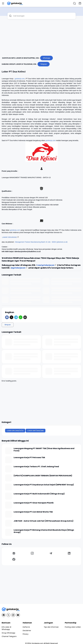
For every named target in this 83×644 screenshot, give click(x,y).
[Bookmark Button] (80, 3)
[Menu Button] (3, 3)
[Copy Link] (25, 317)
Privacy (26, 634)
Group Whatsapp (8, 633)
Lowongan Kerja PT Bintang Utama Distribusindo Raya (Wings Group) (44, 531)
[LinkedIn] (69, 553)
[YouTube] (18, 615)
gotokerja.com (20, 79)
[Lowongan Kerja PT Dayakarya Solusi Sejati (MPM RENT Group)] (9, 487)
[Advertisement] (41, 38)
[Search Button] (74, 3)
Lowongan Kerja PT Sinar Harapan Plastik (34, 503)
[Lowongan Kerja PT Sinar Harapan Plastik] (9, 505)
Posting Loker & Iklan (73, 627)
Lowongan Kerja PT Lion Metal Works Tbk (33, 512)
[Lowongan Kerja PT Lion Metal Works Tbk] (9, 514)
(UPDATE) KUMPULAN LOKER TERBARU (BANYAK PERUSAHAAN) (43, 476)
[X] (11, 317)
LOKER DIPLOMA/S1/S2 (15, 431)
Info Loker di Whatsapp (6, 628)
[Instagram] (32, 553)
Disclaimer (27, 631)
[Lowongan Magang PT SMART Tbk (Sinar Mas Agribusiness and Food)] (9, 451)
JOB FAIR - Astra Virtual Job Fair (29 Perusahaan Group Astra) (43, 521)
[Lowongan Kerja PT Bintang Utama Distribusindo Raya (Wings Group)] (9, 532)
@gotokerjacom (18, 268)
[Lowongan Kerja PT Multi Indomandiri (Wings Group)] (9, 496)
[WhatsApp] (21, 317)
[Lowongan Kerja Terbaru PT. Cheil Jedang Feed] (9, 469)
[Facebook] (7, 317)
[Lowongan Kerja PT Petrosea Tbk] (9, 460)
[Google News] (14, 553)
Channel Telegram (9, 636)
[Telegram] (16, 317)
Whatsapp (46, 58)
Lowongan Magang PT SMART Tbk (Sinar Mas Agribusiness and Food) (44, 450)
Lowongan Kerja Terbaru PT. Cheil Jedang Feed (36, 467)
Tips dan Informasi (51, 627)
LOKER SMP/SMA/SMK (36, 431)
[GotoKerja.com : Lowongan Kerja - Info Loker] (41, 609)
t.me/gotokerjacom (45, 265)
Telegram (44, 64)
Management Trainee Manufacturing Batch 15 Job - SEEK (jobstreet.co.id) (41, 242)
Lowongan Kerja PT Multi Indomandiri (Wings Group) (39, 494)
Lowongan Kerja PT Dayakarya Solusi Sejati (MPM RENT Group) (44, 485)
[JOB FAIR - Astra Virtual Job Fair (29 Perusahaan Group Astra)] (9, 523)
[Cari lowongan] (44, 16)
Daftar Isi (26, 627)
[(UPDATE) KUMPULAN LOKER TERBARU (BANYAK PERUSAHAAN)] (9, 478)
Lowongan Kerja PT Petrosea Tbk (29, 458)
